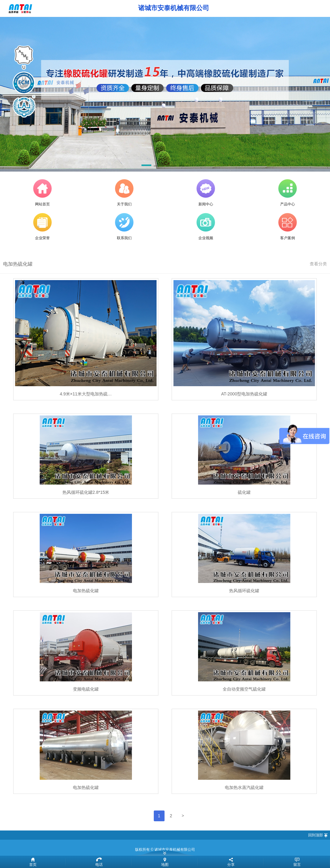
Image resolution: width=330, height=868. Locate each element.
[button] (146, 166)
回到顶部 (316, 835)
